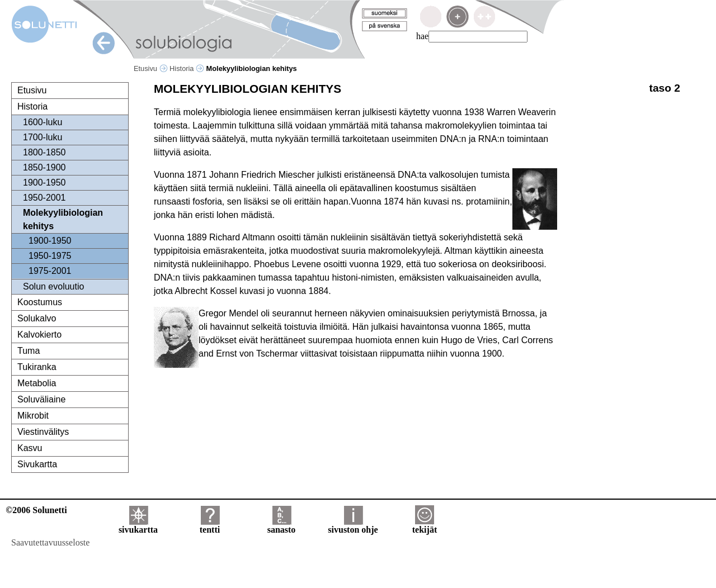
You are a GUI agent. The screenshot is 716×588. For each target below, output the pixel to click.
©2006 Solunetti (36, 510)
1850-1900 (44, 167)
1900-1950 (44, 182)
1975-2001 (50, 271)
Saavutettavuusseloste (50, 542)
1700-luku (43, 137)
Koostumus (40, 302)
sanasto (282, 526)
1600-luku (43, 122)
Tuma (29, 351)
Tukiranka (37, 367)
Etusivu (151, 68)
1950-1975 (50, 256)
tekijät (425, 526)
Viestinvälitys (43, 432)
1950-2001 (44, 198)
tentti (210, 526)
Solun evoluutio (53, 286)
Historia (187, 68)
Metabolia (37, 383)
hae (422, 36)
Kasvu (30, 448)
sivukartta (138, 526)
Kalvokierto (39, 335)
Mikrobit (33, 416)
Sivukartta (37, 464)
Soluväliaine (41, 399)
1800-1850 (44, 152)
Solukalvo (37, 318)
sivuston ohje (353, 526)
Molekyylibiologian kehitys (63, 219)
